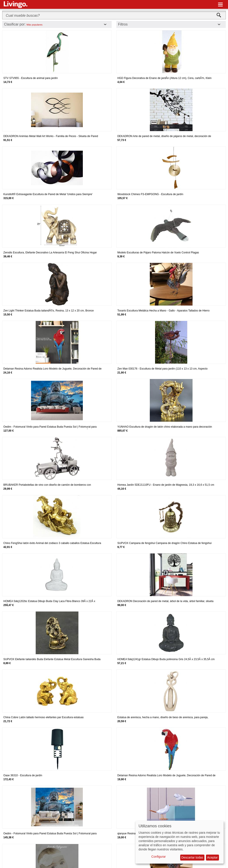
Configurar (158, 857)
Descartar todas (192, 857)
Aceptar (212, 857)
